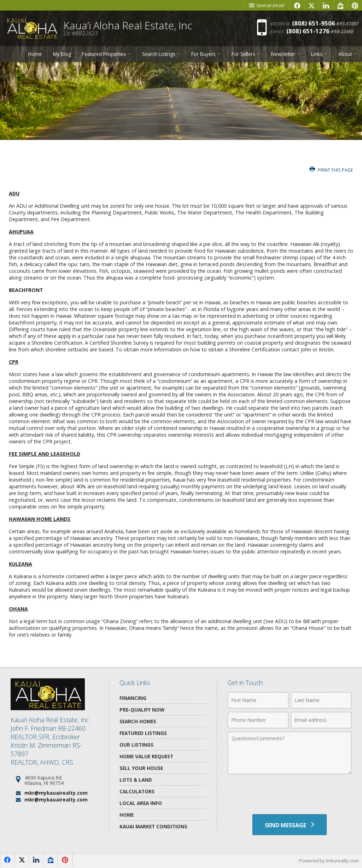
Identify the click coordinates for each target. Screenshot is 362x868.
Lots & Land (136, 780)
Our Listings (136, 745)
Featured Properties (104, 54)
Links (317, 54)
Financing (133, 698)
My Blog (62, 54)
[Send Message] (290, 825)
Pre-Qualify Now (142, 710)
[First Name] (258, 700)
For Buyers (203, 54)
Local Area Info (141, 803)
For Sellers (243, 54)
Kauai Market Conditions (153, 826)
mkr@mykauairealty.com (56, 793)
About (345, 54)
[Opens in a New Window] (297, 5)
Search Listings (159, 54)
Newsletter (283, 54)
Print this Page (331, 170)
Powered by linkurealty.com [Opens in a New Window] (329, 861)
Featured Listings (143, 733)
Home (35, 54)
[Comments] (290, 753)
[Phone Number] (258, 720)
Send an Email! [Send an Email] (267, 5)
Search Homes (138, 721)
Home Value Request (146, 756)
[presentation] (290, 795)
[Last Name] (321, 700)
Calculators (137, 791)
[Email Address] (321, 720)
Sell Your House (141, 768)
